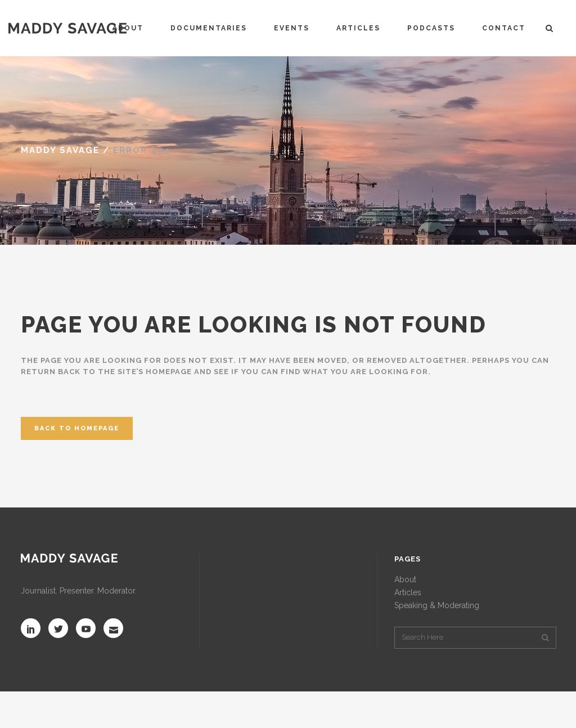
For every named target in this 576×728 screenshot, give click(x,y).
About (405, 579)
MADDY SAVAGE (60, 150)
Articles (408, 592)
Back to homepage (77, 428)
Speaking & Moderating (437, 605)
